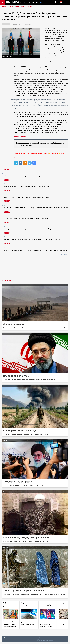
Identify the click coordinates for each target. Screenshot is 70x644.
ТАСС (62, 41)
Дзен (63, 153)
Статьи (11, 7)
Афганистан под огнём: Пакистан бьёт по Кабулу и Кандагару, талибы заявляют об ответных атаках (35, 208)
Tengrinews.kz (57, 81)
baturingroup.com (47, 640)
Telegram (55, 153)
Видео (17, 7)
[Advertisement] (35, 268)
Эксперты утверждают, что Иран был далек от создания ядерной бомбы (26, 218)
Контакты (6, 637)
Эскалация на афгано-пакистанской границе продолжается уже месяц (25, 197)
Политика (21, 24)
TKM (33, 2)
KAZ (21, 2)
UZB (37, 2)
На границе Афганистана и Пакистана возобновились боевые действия (26, 186)
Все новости (65, 254)
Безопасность (28, 24)
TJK (29, 2)
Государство (14, 24)
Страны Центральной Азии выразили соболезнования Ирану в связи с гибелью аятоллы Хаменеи (34, 250)
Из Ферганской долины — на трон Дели (9, 605)
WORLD (42, 2)
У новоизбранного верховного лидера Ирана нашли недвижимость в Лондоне (28, 229)
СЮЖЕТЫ (29, 7)
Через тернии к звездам (26, 604)
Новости (4, 7)
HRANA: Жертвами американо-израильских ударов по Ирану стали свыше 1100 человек (31, 240)
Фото (23, 7)
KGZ (25, 2)
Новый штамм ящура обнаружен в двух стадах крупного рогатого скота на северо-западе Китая (34, 176)
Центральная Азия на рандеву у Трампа (47, 604)
